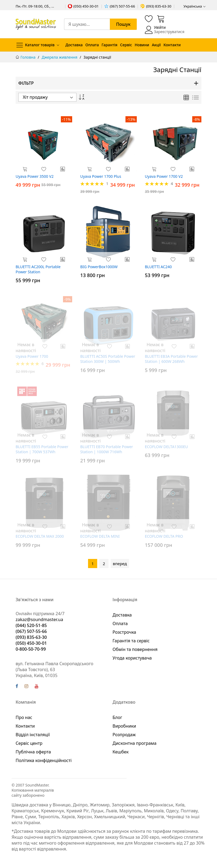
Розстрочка (124, 632)
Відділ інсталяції (33, 735)
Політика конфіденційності (44, 760)
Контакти (172, 45)
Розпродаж (124, 735)
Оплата (92, 45)
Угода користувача (132, 658)
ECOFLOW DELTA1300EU (166, 447)
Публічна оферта (33, 752)
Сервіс (126, 45)
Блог (117, 717)
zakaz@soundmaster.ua (39, 619)
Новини (142, 45)
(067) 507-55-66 (122, 6)
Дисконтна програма (134, 743)
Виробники (124, 726)
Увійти (160, 27)
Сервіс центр (29, 743)
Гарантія (109, 45)
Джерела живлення (60, 57)
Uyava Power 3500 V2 (35, 176)
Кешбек (121, 752)
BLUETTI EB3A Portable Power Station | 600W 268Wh (171, 359)
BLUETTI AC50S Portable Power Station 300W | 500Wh (108, 359)
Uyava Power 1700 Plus (101, 176)
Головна (28, 57)
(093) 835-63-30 (159, 6)
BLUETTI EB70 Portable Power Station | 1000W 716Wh (107, 449)
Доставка (74, 45)
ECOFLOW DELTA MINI (100, 536)
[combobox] (100, 24)
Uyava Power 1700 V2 (164, 176)
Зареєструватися (169, 32)
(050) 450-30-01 (86, 6)
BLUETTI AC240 (158, 267)
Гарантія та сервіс (131, 641)
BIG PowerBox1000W (99, 267)
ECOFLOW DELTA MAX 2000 (40, 536)
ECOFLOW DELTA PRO (164, 536)
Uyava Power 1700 (32, 356)
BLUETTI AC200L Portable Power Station (38, 269)
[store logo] (36, 24)
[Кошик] (161, 19)
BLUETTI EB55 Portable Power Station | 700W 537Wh (42, 449)
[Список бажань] (149, 19)
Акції (156, 45)
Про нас (24, 717)
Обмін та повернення (135, 649)
